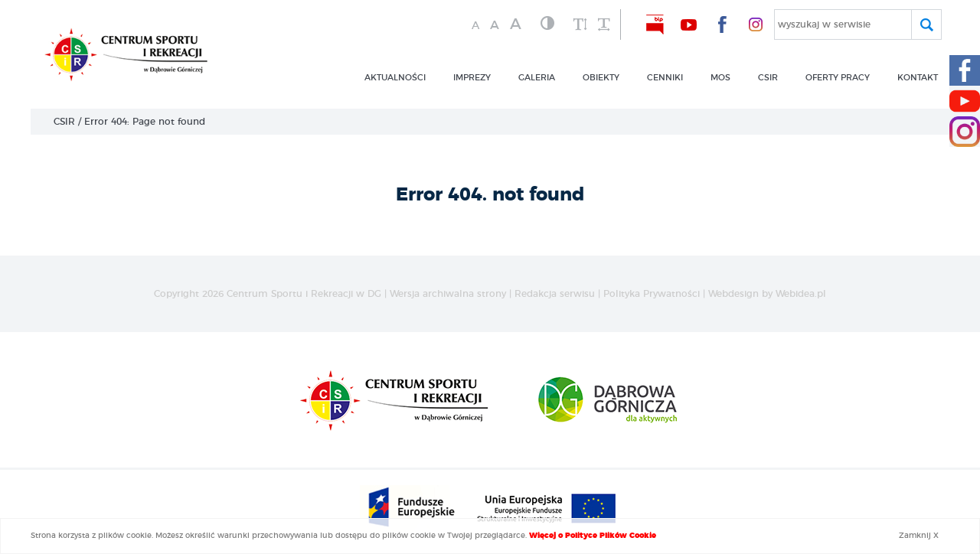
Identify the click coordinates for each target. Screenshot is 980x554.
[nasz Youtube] (688, 24)
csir (768, 78)
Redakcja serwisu (555, 294)
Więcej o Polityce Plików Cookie (593, 536)
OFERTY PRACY (838, 78)
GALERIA (537, 78)
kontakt (918, 78)
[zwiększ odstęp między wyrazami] (604, 25)
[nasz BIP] (655, 24)
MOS (720, 78)
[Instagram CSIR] (965, 132)
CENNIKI (665, 78)
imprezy (472, 78)
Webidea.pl (801, 294)
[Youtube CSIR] (965, 101)
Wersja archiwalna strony (448, 294)
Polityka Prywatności (652, 294)
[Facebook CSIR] (965, 70)
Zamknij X (919, 536)
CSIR (64, 122)
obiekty (601, 78)
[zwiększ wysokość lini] (580, 25)
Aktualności (395, 78)
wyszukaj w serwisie (824, 24)
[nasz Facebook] (722, 24)
